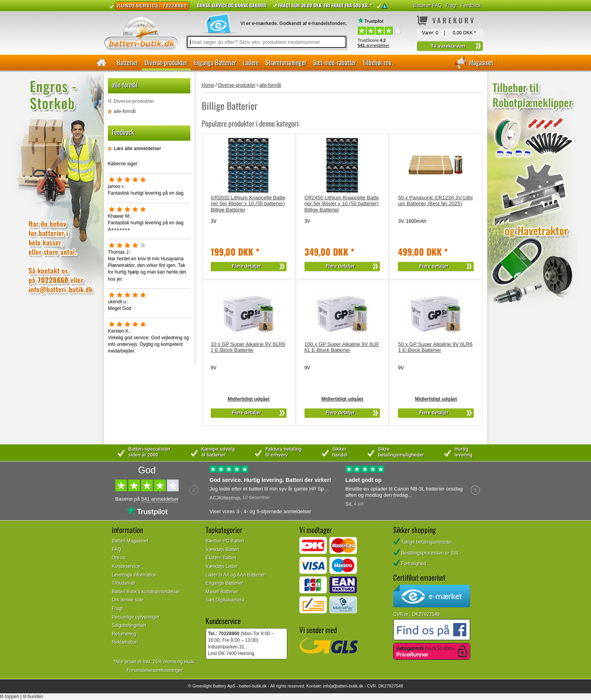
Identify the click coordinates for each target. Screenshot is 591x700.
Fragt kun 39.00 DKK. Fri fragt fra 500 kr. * (325, 5)
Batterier (127, 62)
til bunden (33, 696)
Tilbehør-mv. (378, 62)
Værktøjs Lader (222, 566)
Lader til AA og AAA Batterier (235, 575)
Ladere (251, 62)
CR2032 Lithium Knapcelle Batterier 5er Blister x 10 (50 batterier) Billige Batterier (248, 204)
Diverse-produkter (166, 62)
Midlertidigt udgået (248, 399)
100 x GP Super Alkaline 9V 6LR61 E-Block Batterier (342, 347)
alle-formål (125, 111)
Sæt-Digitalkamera (225, 600)
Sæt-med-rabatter (335, 62)
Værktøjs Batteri (222, 550)
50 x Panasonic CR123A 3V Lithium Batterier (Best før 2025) (435, 201)
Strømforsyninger (286, 62)
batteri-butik (250, 686)
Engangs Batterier (215, 62)
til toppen (10, 696)
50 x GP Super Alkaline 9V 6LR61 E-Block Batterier (435, 347)
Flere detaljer (247, 266)
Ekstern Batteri (221, 558)
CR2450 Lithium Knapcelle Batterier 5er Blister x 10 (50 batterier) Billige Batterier (342, 204)
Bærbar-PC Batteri (225, 541)
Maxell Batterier (222, 592)
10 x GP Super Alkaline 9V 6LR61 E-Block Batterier (248, 347)
